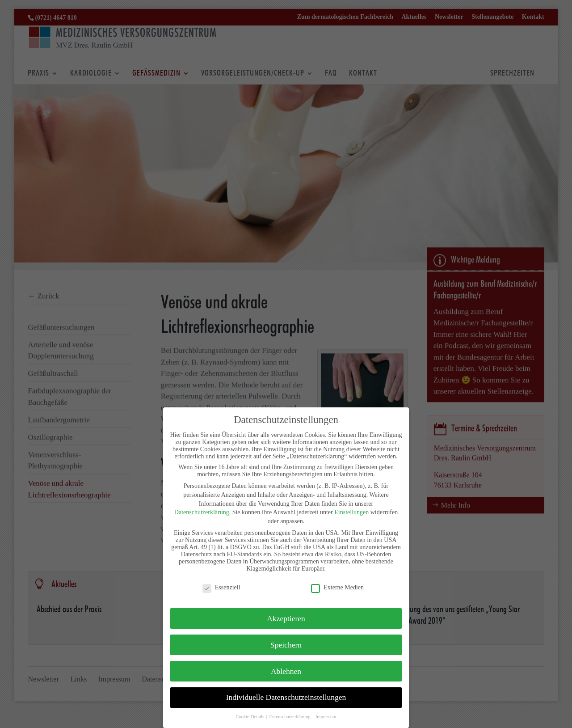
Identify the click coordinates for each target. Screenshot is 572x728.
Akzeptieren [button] (286, 618)
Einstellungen (351, 512)
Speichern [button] (286, 645)
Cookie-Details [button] (250, 717)
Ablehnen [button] (286, 671)
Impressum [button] (326, 717)
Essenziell (221, 588)
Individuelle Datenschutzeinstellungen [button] (286, 697)
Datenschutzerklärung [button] (290, 717)
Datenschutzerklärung (202, 512)
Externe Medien (337, 588)
